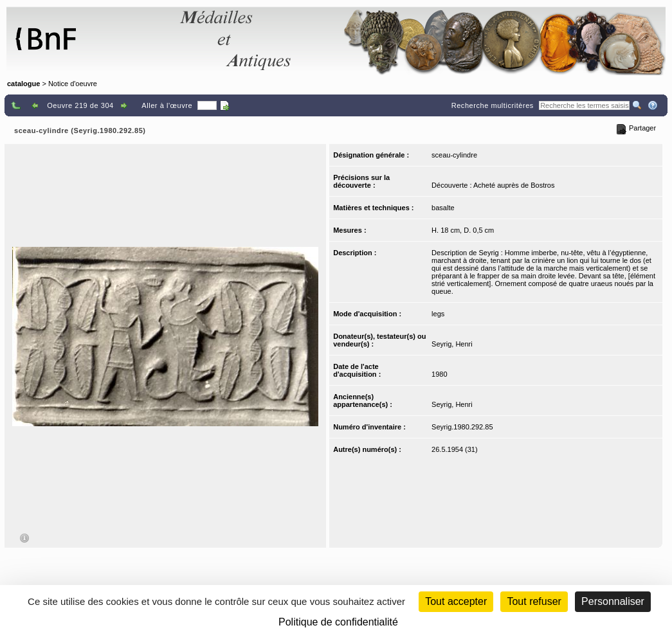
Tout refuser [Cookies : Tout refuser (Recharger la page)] (534, 601)
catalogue (23, 84)
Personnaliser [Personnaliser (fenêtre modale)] (613, 601)
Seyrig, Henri (452, 344)
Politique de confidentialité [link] (338, 622)
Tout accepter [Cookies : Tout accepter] (456, 601)
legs (438, 314)
